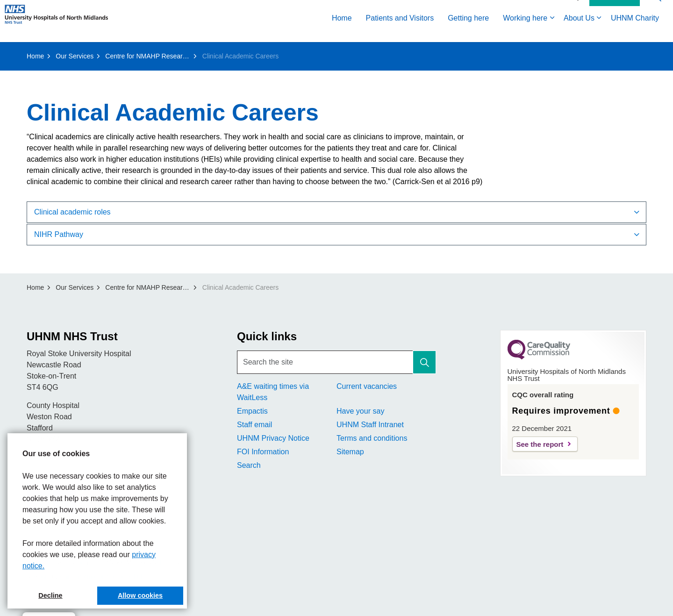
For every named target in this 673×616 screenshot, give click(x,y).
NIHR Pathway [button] (59, 234)
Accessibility (563, 10)
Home (342, 32)
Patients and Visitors (400, 32)
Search (249, 465)
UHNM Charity (635, 32)
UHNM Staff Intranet (370, 425)
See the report (540, 444)
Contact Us (615, 11)
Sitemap (350, 452)
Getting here (468, 32)
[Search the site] (336, 362)
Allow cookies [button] (140, 595)
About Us (579, 32)
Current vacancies (367, 386)
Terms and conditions (372, 438)
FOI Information (263, 452)
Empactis (252, 411)
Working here (525, 32)
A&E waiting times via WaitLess (273, 392)
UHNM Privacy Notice (273, 438)
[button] (424, 362)
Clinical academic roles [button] (72, 212)
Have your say (360, 411)
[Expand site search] (657, 11)
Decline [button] (50, 595)
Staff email (254, 425)
